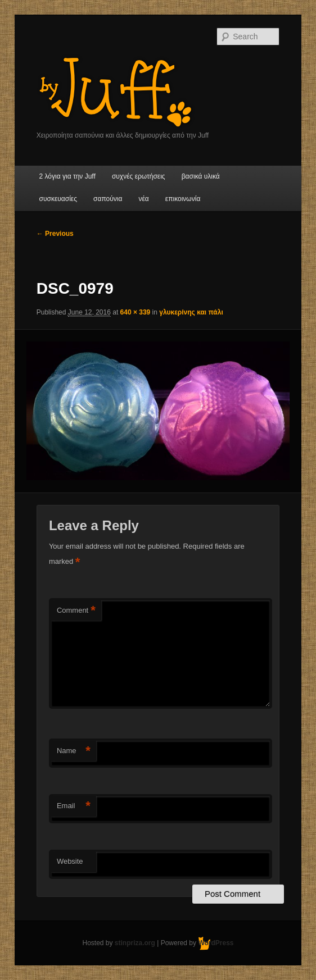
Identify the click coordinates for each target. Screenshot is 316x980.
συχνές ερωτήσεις (139, 176)
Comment (76, 611)
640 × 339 (136, 312)
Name (74, 751)
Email (74, 806)
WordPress (216, 943)
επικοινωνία (183, 199)
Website (70, 861)
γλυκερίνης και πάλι (191, 312)
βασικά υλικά (201, 176)
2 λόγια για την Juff (67, 176)
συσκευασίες (58, 199)
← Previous (55, 234)
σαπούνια (108, 199)
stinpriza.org (135, 943)
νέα (143, 199)
